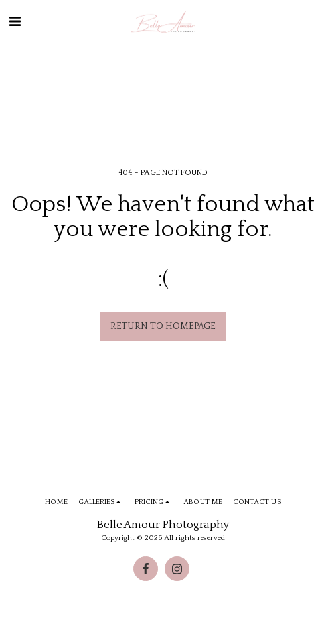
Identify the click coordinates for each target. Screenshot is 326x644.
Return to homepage (163, 326)
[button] (15, 22)
